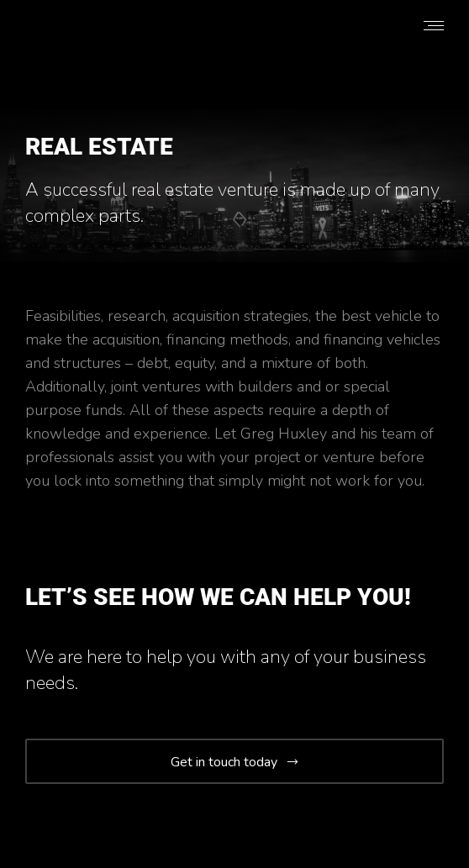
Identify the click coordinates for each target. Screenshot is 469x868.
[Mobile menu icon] (434, 26)
